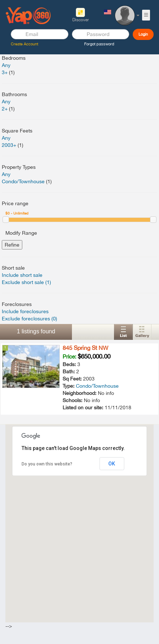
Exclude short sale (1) (26, 282)
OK (112, 464)
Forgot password (99, 44)
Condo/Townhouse (23, 181)
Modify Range (21, 233)
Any (6, 65)
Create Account (24, 44)
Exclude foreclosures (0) (29, 319)
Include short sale (22, 275)
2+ (5, 109)
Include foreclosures (25, 311)
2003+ (9, 145)
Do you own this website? (47, 464)
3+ (5, 72)
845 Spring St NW (85, 348)
